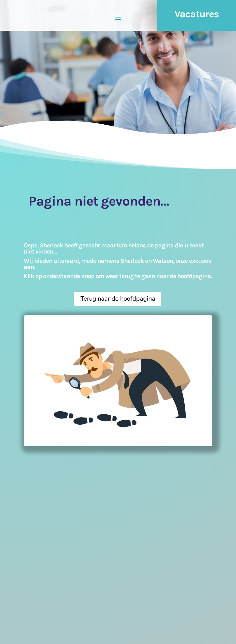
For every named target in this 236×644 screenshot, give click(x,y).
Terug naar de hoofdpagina (118, 299)
